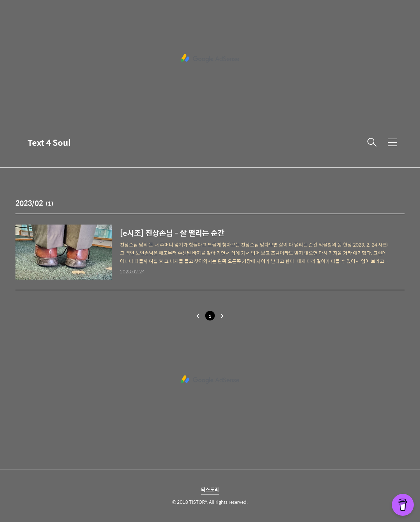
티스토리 (210, 489)
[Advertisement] (210, 58)
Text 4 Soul (49, 142)
